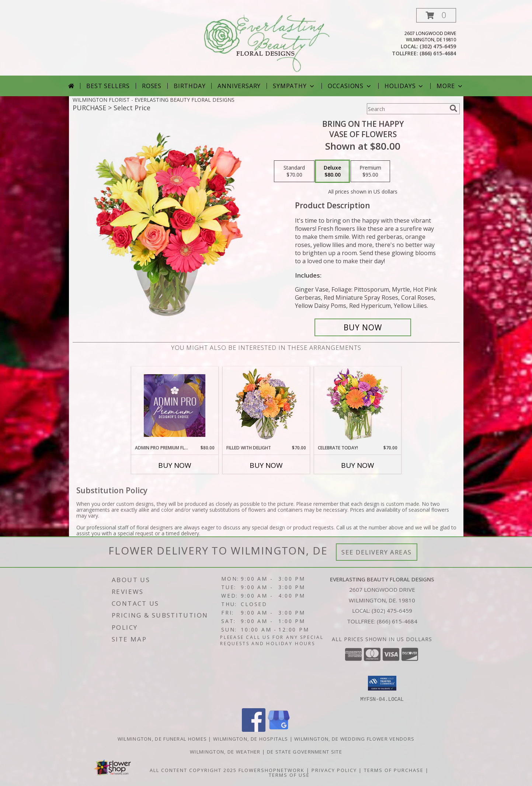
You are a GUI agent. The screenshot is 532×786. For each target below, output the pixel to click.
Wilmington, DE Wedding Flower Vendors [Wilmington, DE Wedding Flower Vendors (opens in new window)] (354, 738)
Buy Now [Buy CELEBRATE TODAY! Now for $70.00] (358, 465)
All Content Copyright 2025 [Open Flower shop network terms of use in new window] (193, 770)
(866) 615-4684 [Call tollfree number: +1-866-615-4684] (438, 53)
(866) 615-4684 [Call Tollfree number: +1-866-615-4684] (397, 621)
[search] (453, 108)
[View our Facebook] (254, 729)
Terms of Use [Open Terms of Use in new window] (289, 775)
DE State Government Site (305, 751)
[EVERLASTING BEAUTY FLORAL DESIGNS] (267, 42)
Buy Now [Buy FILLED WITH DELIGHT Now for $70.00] (266, 465)
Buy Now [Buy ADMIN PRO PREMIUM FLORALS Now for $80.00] (175, 465)
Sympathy (294, 86)
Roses (152, 86)
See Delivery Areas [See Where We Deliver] (377, 552)
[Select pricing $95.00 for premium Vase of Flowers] (370, 171)
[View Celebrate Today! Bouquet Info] (357, 406)
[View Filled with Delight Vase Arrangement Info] (266, 406)
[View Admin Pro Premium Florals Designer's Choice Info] (175, 406)
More (450, 86)
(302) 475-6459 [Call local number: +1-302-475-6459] (438, 46)
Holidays (404, 86)
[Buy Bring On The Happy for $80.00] (363, 327)
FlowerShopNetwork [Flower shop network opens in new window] (272, 770)
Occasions (350, 86)
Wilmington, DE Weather (225, 751)
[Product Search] (407, 109)
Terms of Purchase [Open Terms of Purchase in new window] (394, 770)
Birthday (189, 86)
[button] (436, 15)
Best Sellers (108, 86)
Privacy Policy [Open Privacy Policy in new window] (334, 770)
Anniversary (239, 86)
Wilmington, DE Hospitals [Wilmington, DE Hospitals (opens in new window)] (251, 738)
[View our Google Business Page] (279, 729)
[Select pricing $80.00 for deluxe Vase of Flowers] (332, 171)
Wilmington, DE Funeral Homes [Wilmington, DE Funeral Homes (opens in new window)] (162, 738)
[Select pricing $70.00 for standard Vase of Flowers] (294, 171)
